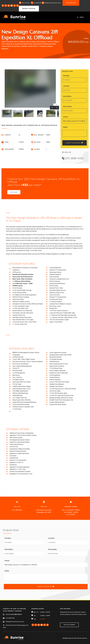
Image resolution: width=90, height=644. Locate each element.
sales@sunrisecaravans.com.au (15, 622)
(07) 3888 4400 (10, 618)
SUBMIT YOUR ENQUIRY (75, 143)
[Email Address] (75, 100)
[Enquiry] (75, 133)
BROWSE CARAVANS (25, 7)
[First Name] (75, 80)
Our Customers (66, 624)
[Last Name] (75, 90)
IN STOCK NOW (67, 1)
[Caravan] (75, 121)
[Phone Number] (75, 111)
